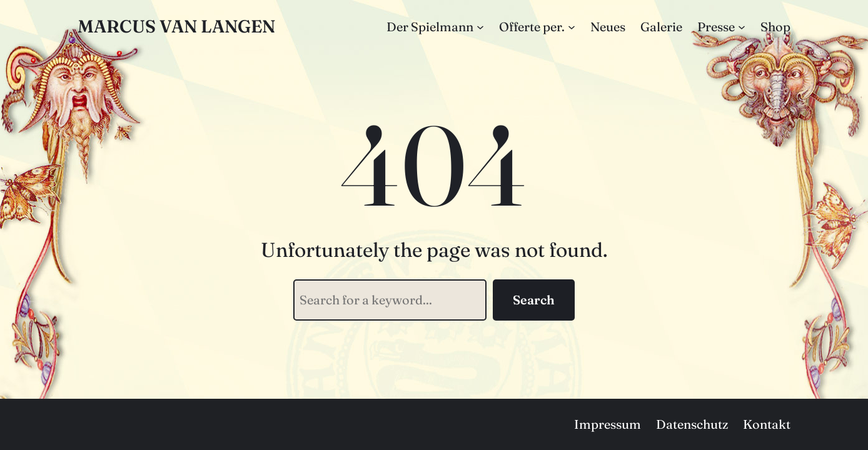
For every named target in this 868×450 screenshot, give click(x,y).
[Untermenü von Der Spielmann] (480, 27)
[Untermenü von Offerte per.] (572, 27)
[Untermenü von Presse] (742, 27)
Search (534, 300)
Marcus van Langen (176, 26)
